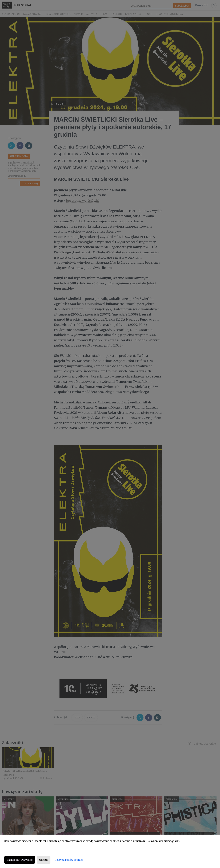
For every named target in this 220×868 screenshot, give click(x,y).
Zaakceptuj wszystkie (20, 860)
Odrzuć (44, 860)
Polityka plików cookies (69, 860)
